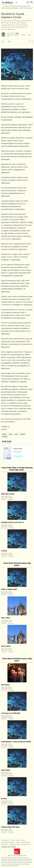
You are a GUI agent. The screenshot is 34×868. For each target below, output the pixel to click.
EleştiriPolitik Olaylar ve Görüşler (7, 497)
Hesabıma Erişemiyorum (8, 842)
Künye (29, 845)
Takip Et (17, 33)
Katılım (18, 840)
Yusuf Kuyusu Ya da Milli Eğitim (11, 713)
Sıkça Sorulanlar (21, 845)
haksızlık (23, 434)
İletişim (23, 840)
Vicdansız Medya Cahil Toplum (10, 827)
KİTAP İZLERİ (7, 442)
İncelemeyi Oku (18, 456)
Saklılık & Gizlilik (25, 842)
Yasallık (18, 842)
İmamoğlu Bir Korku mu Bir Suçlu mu (12, 522)
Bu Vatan (4, 799)
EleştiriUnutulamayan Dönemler (7, 688)
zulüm (10, 434)
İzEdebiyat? (12, 845)
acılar (16, 434)
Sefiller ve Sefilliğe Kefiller (9, 589)
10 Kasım (4, 551)
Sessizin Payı (18, 449)
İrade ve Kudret (6, 646)
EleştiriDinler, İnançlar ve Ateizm (7, 621)
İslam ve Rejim (5, 618)
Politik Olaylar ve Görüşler (13, 35)
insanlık (4, 434)
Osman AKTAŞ (10, 33)
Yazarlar (13, 840)
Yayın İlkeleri (5, 845)
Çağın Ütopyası (6, 770)
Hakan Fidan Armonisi (8, 494)
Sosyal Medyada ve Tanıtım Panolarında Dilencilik (16, 742)
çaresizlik (5, 437)
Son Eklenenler (5, 840)
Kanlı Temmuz (5, 685)
